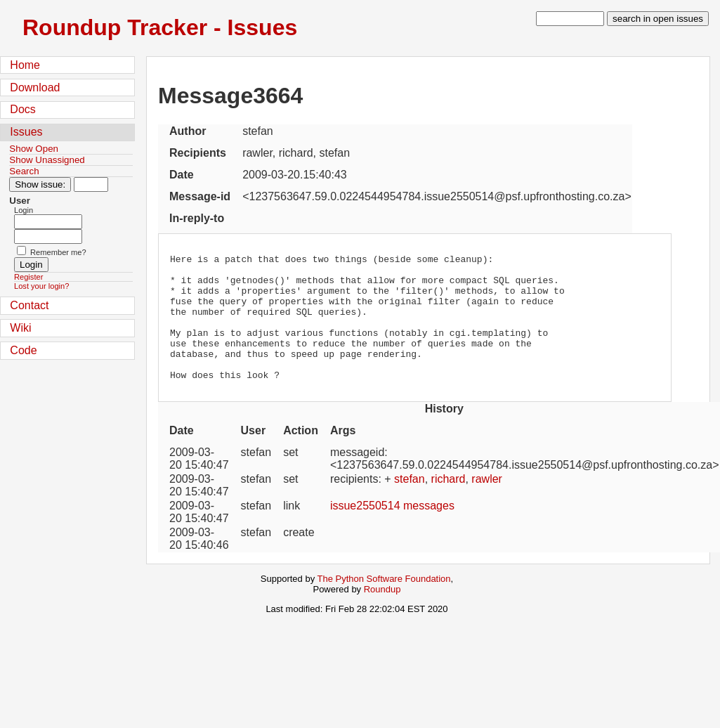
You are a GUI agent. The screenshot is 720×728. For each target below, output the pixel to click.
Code (23, 350)
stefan (410, 504)
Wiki (20, 328)
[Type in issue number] (91, 184)
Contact (29, 305)
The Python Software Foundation (384, 604)
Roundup (382, 615)
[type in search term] (570, 19)
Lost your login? (41, 286)
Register (28, 277)
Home (25, 65)
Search (24, 171)
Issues (26, 132)
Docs (22, 109)
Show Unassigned (47, 160)
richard (449, 504)
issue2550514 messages (392, 531)
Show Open (34, 149)
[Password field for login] (48, 236)
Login (24, 210)
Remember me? (58, 252)
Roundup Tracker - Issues (160, 27)
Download (35, 87)
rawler (487, 504)
